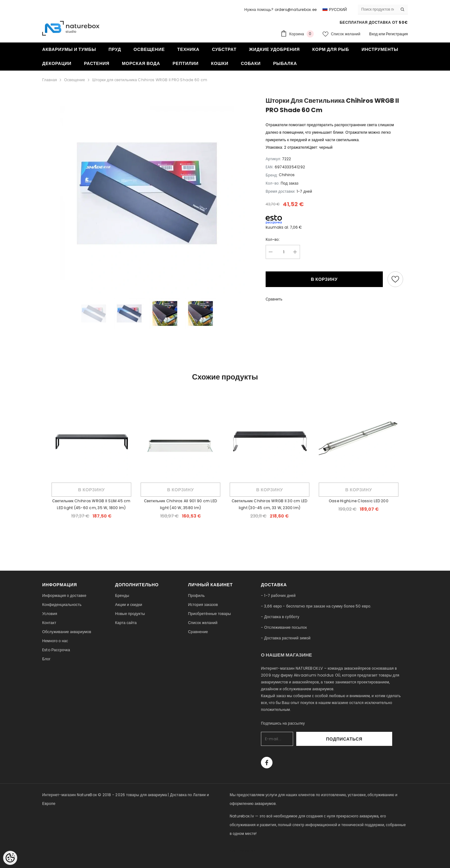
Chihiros (287, 175)
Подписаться (375, 739)
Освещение (75, 80)
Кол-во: (273, 239)
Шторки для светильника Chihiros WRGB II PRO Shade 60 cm (150, 80)
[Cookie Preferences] (10, 858)
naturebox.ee (242, 851)
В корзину (324, 279)
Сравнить (274, 299)
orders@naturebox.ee (296, 10)
